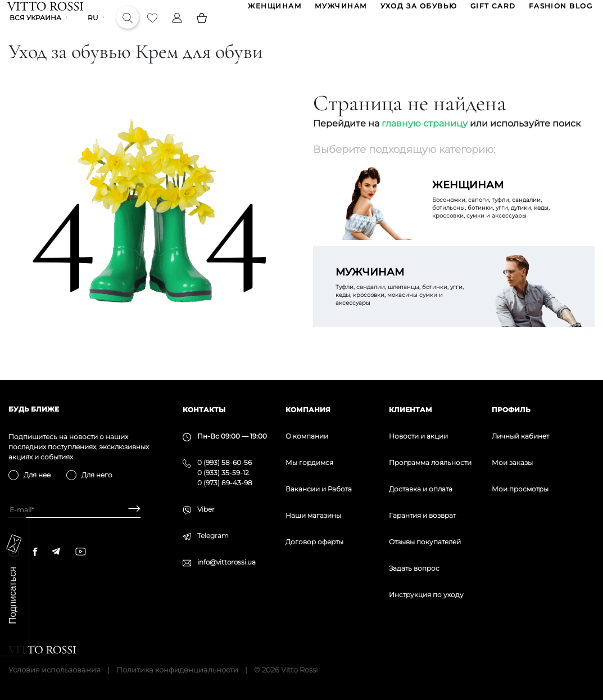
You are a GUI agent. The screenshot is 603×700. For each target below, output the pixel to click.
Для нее (37, 475)
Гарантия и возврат (422, 515)
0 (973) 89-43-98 (225, 483)
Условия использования (55, 670)
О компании (307, 436)
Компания (308, 410)
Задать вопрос (414, 568)
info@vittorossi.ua (226, 562)
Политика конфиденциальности (177, 670)
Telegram (213, 536)
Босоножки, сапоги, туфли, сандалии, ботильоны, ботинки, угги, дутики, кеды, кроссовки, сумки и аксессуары (502, 216)
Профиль (511, 410)
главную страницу (425, 140)
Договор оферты (314, 542)
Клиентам (411, 410)
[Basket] (203, 30)
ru (94, 31)
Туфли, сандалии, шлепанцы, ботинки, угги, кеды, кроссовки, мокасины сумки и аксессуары (406, 303)
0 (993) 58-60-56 (225, 462)
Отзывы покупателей (425, 542)
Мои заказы (512, 462)
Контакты (204, 410)
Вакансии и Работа (319, 489)
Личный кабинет (520, 436)
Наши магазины (313, 515)
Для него (97, 475)
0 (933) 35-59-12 (223, 473)
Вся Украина (37, 31)
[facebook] (35, 552)
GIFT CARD (492, 10)
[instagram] (14, 551)
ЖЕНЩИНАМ (274, 10)
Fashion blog (559, 10)
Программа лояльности (430, 462)
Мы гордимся (309, 462)
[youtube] (81, 552)
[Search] (129, 30)
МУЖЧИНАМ (340, 10)
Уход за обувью (418, 10)
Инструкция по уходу (426, 595)
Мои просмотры (520, 489)
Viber (206, 509)
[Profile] (178, 30)
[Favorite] (153, 30)
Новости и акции (418, 436)
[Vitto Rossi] (46, 10)
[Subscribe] (130, 510)
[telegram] (56, 551)
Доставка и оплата (421, 489)
